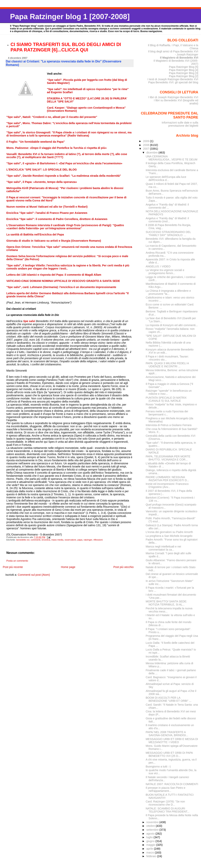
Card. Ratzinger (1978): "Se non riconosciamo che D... (165, 803)
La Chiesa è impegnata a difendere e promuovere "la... (168, 292)
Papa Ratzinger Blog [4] (184, 70)
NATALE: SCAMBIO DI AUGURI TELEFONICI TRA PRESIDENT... (167, 810)
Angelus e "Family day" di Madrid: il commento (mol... (167, 220)
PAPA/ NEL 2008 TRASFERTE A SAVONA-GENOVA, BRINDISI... (167, 734)
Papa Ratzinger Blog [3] (184, 73)
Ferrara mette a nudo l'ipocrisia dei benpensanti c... (167, 413)
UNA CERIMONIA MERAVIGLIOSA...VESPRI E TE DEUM (171, 158)
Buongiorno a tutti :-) (158, 767)
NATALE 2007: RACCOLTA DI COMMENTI (172, 784)
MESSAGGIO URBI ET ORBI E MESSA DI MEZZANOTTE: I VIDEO (172, 741)
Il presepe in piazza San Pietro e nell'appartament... (165, 789)
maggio (151, 845)
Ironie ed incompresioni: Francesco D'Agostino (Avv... (167, 485)
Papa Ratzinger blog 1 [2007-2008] (70, 17)
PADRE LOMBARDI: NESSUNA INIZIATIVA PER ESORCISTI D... (167, 479)
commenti (36, 540)
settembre (153, 830)
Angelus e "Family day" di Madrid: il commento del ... (167, 206)
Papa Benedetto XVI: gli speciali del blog (173, 82)
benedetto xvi (23, 540)
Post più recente (13, 567)
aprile (150, 849)
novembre (153, 822)
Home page (68, 567)
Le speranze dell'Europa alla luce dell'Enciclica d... (166, 178)
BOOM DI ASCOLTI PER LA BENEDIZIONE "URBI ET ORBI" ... (168, 699)
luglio (150, 837)
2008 (147, 145)
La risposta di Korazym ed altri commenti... (172, 325)
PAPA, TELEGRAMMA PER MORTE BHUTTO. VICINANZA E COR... (168, 458)
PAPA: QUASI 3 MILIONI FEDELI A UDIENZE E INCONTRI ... (167, 365)
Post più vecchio (123, 567)
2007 (147, 149)
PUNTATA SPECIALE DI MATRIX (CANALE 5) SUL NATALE (166, 399)
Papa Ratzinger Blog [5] (184, 67)
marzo (151, 853)
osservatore (70, 540)
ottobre (151, 826)
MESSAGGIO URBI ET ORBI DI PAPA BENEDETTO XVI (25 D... (169, 754)
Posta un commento (17, 561)
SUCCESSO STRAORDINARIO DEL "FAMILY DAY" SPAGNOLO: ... (168, 234)
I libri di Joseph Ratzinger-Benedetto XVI (173, 97)
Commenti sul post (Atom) (34, 575)
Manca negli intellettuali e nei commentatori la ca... (163, 548)
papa (80, 540)
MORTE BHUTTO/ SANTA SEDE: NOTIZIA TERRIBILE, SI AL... (166, 603)
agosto (151, 834)
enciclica (46, 540)
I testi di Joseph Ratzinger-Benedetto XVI (173, 79)
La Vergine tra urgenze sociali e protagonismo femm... (165, 272)
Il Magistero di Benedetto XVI (179, 58)
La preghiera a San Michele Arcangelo (169, 536)
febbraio (152, 856)
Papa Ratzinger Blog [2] (184, 76)
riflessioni (98, 540)
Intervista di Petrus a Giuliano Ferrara (168, 425)
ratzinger (88, 540)
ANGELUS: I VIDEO (158, 266)
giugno (151, 841)
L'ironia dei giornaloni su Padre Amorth (169, 532)
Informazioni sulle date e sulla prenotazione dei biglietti (180, 124)
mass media (57, 540)
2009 (147, 141)
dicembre (152, 153)
